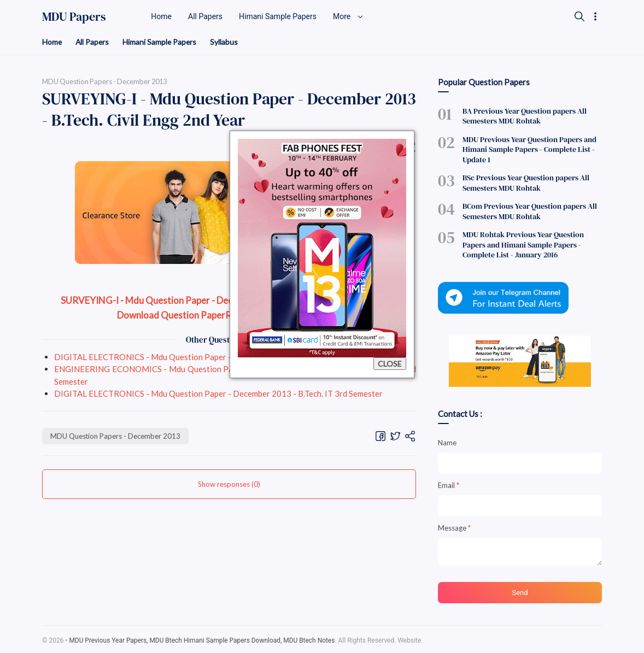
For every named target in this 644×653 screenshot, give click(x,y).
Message (454, 526)
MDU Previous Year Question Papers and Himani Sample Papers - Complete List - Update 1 (529, 149)
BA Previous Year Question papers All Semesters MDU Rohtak (525, 116)
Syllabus (227, 42)
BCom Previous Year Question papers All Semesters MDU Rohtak (530, 210)
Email (449, 483)
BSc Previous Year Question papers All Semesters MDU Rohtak (526, 182)
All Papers (93, 42)
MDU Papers (74, 16)
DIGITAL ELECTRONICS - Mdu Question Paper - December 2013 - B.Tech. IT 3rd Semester (218, 357)
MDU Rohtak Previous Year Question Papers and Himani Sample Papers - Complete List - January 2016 (523, 243)
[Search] (579, 16)
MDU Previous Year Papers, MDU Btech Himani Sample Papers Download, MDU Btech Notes (203, 638)
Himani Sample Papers (162, 42)
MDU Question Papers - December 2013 (116, 436)
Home (52, 42)
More (348, 16)
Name (447, 440)
